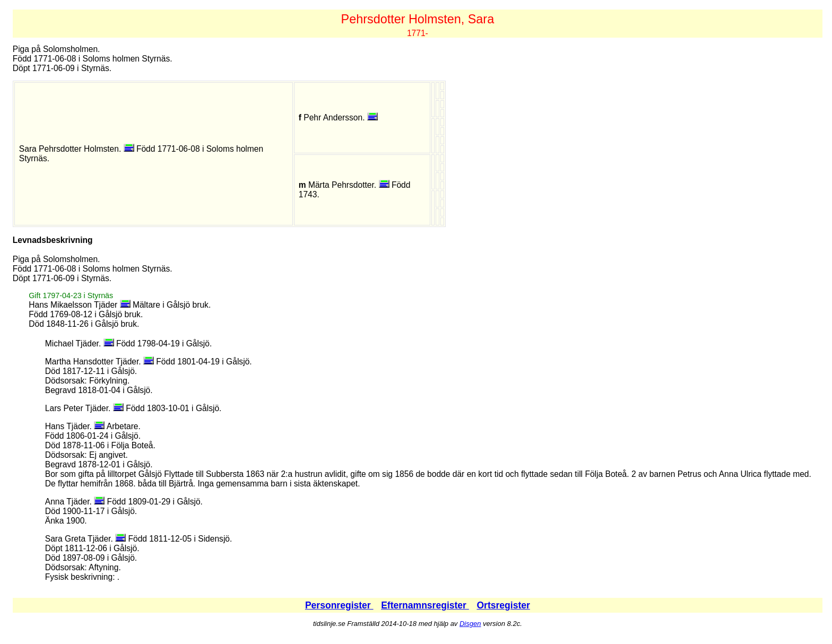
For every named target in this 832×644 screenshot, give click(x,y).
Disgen (470, 624)
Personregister (339, 605)
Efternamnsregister (425, 605)
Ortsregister (503, 605)
